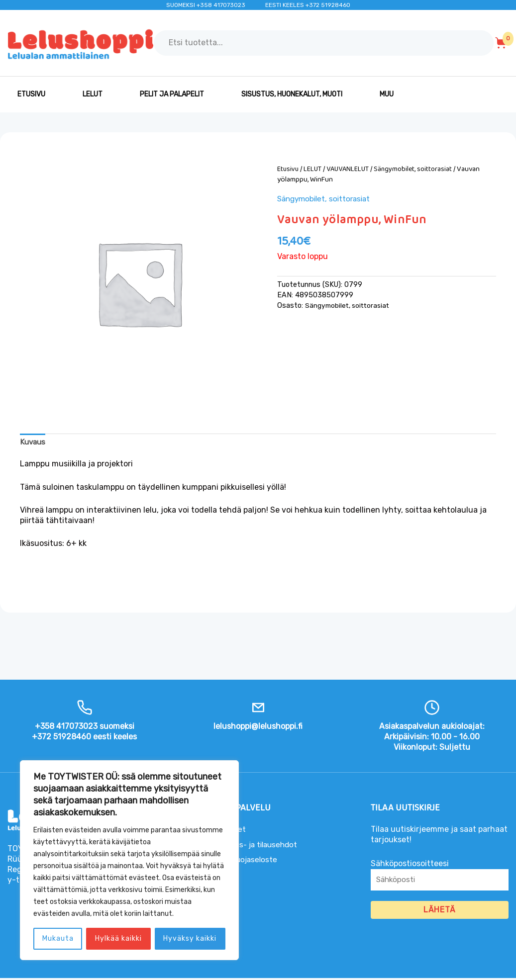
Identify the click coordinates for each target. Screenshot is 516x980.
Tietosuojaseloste (246, 860)
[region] (129, 860)
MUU (387, 94)
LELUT (93, 94)
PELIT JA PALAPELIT (172, 94)
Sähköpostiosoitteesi (440, 879)
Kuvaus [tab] (34, 442)
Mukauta (58, 938)
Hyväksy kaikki (190, 938)
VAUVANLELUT (350, 169)
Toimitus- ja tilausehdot (258, 846)
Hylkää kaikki (118, 938)
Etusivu (31, 94)
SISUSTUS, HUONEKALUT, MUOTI (292, 94)
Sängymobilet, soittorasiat (417, 169)
